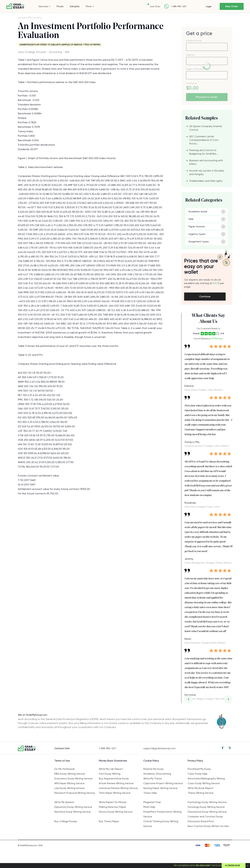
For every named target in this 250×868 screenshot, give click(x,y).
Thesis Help (150, 793)
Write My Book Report (201, 788)
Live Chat (155, 6)
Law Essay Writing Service (69, 788)
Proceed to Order (207, 97)
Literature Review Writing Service (118, 788)
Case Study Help (198, 774)
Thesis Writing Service (201, 793)
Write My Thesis (153, 779)
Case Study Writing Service (204, 783)
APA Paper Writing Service (69, 783)
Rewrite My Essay (153, 769)
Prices (60, 6)
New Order (232, 6)
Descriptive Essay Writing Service (207, 812)
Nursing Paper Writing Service (160, 788)
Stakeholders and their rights (206, 181)
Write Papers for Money (113, 802)
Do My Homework (65, 769)
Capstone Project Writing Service (163, 783)
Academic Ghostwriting (157, 774)
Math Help (149, 807)
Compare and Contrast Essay (205, 817)
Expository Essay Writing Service (73, 807)
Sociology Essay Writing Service (206, 807)
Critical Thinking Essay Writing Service (161, 824)
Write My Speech (64, 802)
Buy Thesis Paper (109, 821)
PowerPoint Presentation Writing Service (162, 814)
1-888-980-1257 (179, 6)
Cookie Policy (151, 761)
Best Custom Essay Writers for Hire (208, 826)
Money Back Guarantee (113, 761)
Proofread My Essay (199, 769)
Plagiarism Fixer (152, 802)
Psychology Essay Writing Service (207, 802)
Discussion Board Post (201, 821)
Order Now (234, 866)
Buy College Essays (66, 821)
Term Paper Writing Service (115, 793)
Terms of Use (62, 761)
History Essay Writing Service (116, 812)
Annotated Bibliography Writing (206, 779)
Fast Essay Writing (110, 774)
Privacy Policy (195, 761)
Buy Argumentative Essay (114, 779)
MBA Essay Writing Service (70, 774)
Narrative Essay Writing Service (73, 812)
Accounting (36, 18)
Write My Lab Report (111, 769)
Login (209, 6)
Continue (205, 296)
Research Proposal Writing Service (75, 793)
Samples (75, 6)
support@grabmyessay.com (159, 748)
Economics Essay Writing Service (73, 779)
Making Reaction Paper (112, 807)
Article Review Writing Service (116, 783)
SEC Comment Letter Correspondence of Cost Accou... (204, 140)
